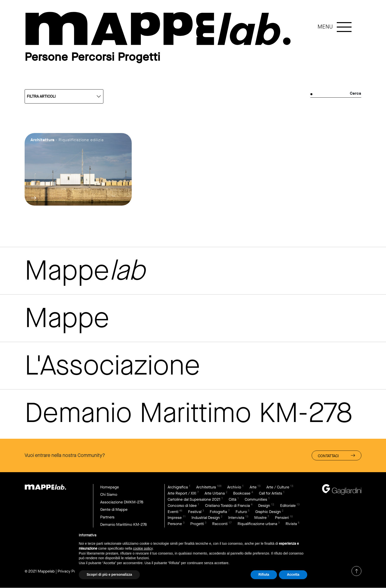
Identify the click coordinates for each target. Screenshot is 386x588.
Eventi (173, 512)
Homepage (110, 487)
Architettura (206, 487)
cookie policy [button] (143, 548)
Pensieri (282, 518)
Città (233, 499)
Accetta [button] (293, 574)
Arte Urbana (215, 493)
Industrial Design (206, 518)
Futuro (241, 512)
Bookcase (242, 493)
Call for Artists (271, 493)
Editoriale (288, 505)
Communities (256, 499)
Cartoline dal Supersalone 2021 (194, 499)
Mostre (260, 518)
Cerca (355, 93)
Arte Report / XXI (182, 493)
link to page (160, 29)
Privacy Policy (70, 571)
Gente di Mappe (114, 510)
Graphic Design (268, 512)
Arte (253, 487)
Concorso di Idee (182, 505)
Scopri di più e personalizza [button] (109, 574)
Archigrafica (178, 487)
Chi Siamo (109, 494)
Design (264, 505)
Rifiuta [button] (264, 574)
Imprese (175, 518)
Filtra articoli (41, 96)
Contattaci (337, 456)
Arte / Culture (278, 487)
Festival (195, 512)
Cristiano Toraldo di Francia (227, 505)
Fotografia (218, 512)
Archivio (234, 487)
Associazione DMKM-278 (122, 502)
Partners (107, 517)
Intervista (236, 518)
